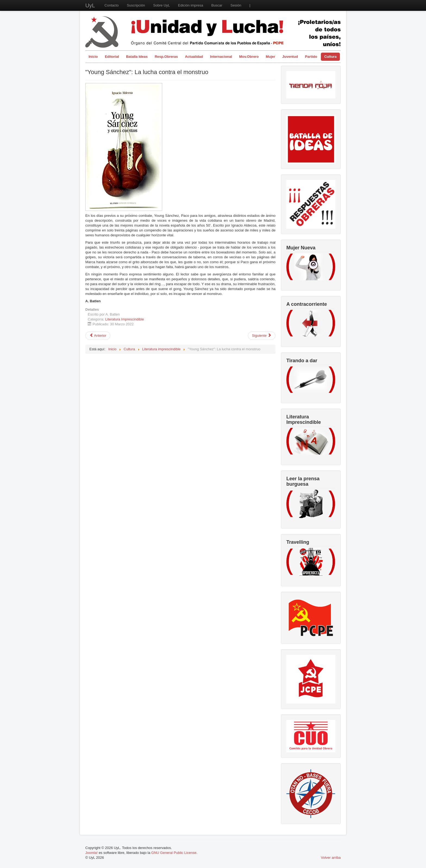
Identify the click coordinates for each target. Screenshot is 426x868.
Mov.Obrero (249, 57)
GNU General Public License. (174, 853)
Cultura (330, 57)
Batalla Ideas (137, 57)
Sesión (236, 5)
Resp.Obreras (166, 57)
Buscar (217, 5)
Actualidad (194, 57)
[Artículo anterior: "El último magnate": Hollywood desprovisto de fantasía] (98, 336)
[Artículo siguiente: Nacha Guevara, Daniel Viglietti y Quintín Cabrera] (262, 336)
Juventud (290, 57)
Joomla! (92, 853)
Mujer (270, 57)
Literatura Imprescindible (124, 319)
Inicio (93, 57)
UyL (90, 5)
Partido (311, 57)
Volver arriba (331, 858)
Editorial (112, 57)
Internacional (221, 57)
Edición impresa (191, 5)
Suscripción (136, 5)
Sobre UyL (162, 5)
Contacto (112, 5)
